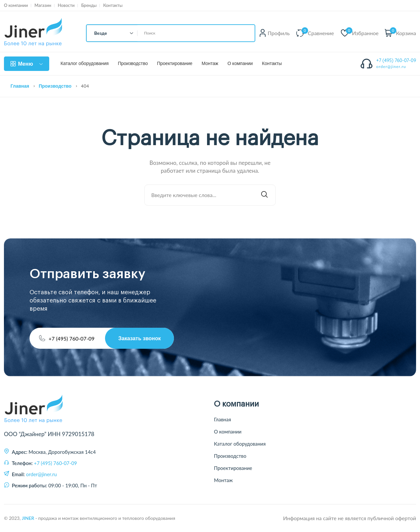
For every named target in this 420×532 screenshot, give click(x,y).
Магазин (43, 5)
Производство (133, 64)
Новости (66, 5)
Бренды (89, 5)
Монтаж (210, 64)
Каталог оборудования (85, 64)
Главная (20, 86)
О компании (16, 5)
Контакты (113, 5)
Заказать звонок (139, 338)
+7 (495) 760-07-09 (396, 60)
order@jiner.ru (391, 66)
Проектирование (175, 64)
